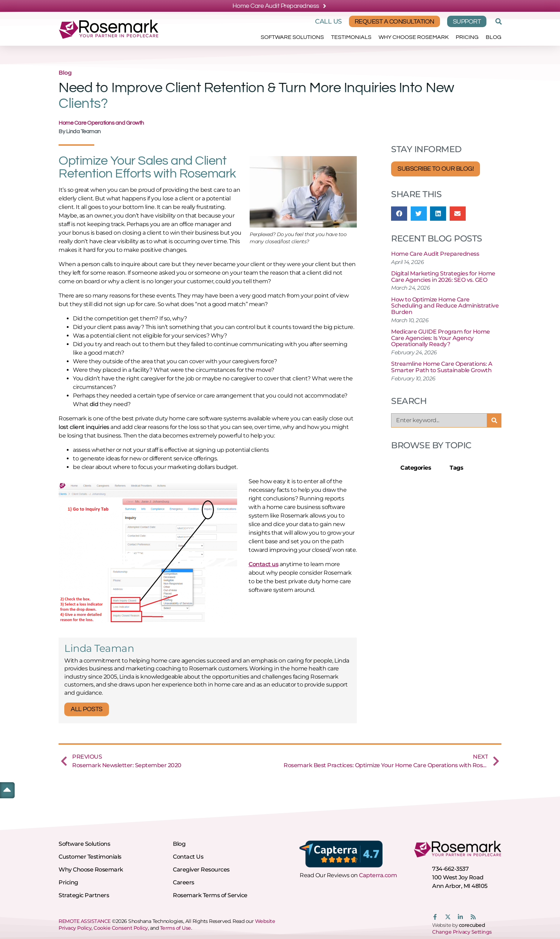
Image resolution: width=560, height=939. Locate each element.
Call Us (328, 21)
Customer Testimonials (90, 857)
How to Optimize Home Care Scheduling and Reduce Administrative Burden (445, 306)
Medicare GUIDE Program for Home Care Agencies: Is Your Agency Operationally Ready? (441, 338)
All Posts (87, 709)
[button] (497, 21)
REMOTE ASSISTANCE (85, 921)
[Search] (494, 420)
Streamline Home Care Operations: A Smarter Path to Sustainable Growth (442, 367)
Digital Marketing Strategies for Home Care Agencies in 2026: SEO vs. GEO (443, 277)
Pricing (467, 37)
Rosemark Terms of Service (210, 895)
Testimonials (351, 37)
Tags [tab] (456, 468)
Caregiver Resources (201, 870)
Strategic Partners (84, 895)
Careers (184, 882)
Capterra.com (378, 875)
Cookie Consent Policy (121, 928)
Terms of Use (176, 928)
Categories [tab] (416, 468)
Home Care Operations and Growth (101, 123)
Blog (494, 37)
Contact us (263, 564)
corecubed (472, 925)
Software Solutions (292, 37)
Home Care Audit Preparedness (435, 254)
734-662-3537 (450, 869)
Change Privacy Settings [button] (462, 932)
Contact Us (188, 857)
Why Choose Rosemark (414, 37)
